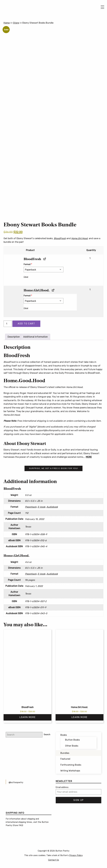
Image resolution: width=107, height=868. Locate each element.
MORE (89, 457)
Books (64, 735)
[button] (13, 270)
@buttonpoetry (16, 782)
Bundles (65, 753)
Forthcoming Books (71, 765)
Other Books (72, 746)
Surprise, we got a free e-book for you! (53, 468)
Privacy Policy (76, 855)
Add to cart (26, 324)
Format (28, 264)
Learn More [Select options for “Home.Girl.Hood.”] (80, 717)
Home (7, 23)
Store (16, 23)
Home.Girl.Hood (79, 238)
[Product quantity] (8, 324)
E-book (41, 507)
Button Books (72, 740)
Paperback (31, 507)
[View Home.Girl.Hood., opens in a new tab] (53, 290)
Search (47, 735)
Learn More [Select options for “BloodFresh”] (27, 717)
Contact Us (54, 860)
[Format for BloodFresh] (44, 270)
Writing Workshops (70, 771)
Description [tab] (14, 337)
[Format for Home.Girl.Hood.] (44, 301)
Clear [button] (26, 277)
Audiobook (52, 507)
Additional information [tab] (35, 337)
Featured (65, 759)
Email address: (62, 787)
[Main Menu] (102, 7)
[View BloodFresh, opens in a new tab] (44, 259)
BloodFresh (60, 238)
